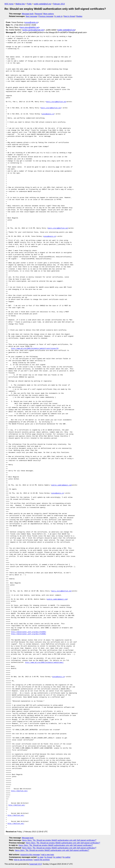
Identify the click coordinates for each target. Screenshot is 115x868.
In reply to (59, 16)
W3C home (9, 4)
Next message (31, 16)
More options (49, 14)
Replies (79, 16)
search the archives (42, 860)
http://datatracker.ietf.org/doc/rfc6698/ (29, 634)
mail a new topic (48, 855)
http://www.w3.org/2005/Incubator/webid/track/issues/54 (35, 349)
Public (29, 4)
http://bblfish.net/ (19, 791)
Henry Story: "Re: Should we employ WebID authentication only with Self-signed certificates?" (59, 840)
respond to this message (30, 855)
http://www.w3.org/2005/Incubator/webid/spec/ (44, 663)
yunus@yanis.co (31, 22)
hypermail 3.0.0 (35, 864)
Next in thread (69, 16)
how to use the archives (23, 860)
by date (40, 857)
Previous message (46, 16)
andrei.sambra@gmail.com (33, 30)
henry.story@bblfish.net (29, 27)
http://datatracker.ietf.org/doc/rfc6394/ (29, 632)
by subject (57, 857)
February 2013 (59, 4)
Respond (39, 14)
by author (67, 857)
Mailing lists (20, 4)
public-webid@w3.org (42, 4)
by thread (48, 857)
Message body (28, 14)
